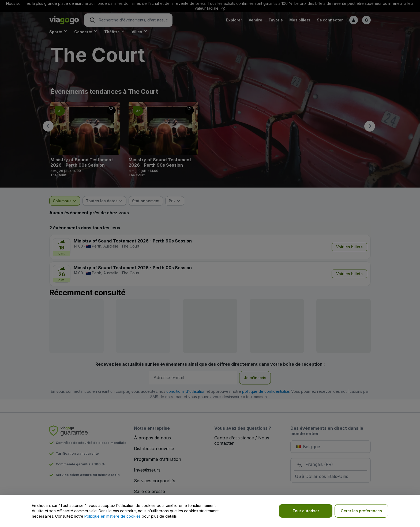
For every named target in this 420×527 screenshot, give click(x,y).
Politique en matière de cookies (112, 516)
